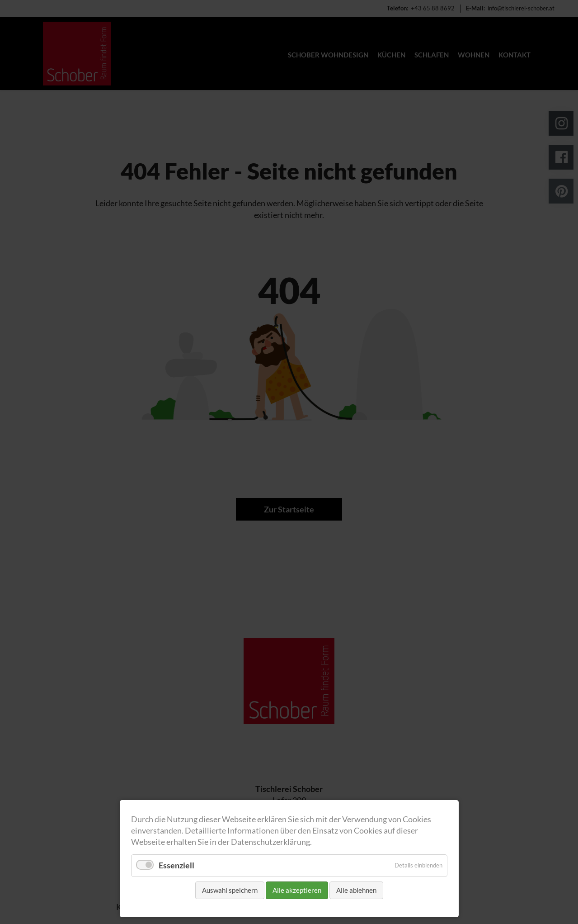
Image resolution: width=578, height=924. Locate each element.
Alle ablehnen (356, 890)
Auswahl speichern (230, 890)
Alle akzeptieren (297, 890)
